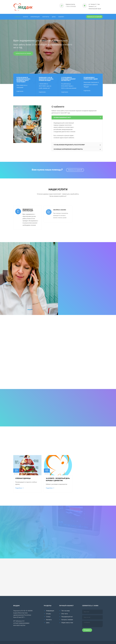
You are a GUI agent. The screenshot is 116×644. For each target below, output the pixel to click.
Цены (54, 17)
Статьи (47, 617)
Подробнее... (20, 94)
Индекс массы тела (66, 623)
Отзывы (47, 614)
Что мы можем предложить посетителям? (69, 145)
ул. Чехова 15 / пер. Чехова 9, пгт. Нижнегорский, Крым (95, 6)
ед (23, 7)
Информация (35, 17)
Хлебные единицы (23, 478)
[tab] (77, 118)
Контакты (46, 17)
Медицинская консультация (28, 212)
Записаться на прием (23, 55)
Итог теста (63, 614)
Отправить (87, 630)
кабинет (61, 17)
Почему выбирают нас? (62, 117)
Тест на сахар (64, 611)
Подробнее (19, 488)
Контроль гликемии (66, 620)
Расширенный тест (66, 617)
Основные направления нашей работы (68, 149)
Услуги (25, 17)
